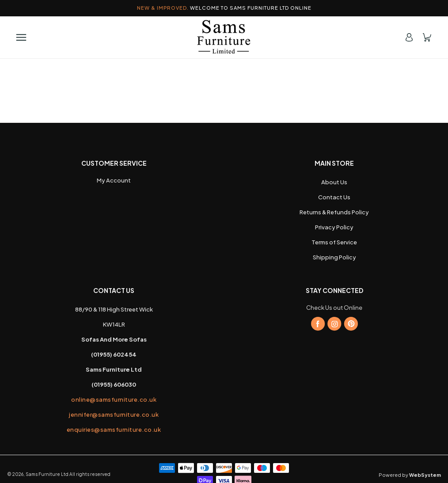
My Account (114, 180)
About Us (334, 182)
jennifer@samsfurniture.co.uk (114, 415)
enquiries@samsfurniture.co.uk (114, 430)
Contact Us (334, 197)
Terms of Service (334, 242)
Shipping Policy (334, 257)
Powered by (410, 475)
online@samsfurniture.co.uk (114, 399)
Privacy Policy (334, 227)
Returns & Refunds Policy (334, 212)
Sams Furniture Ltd (47, 474)
